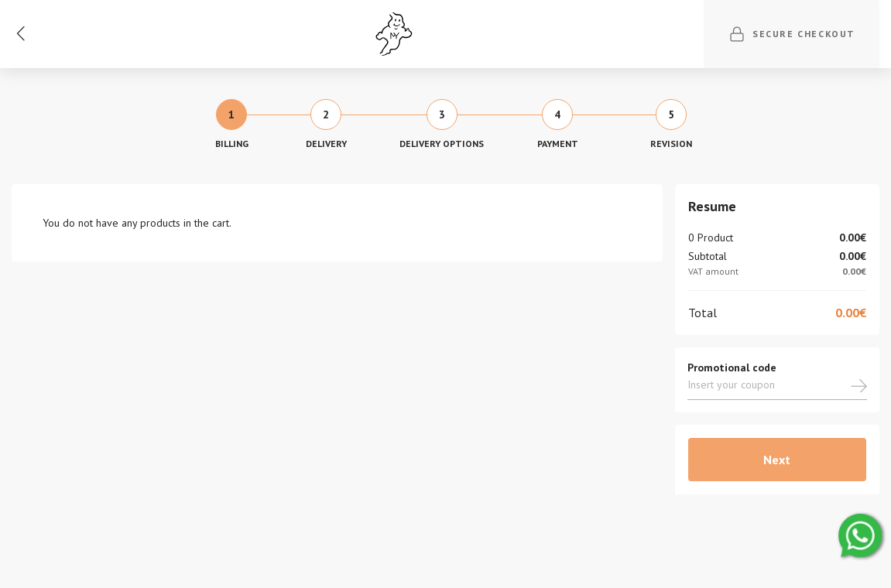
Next (777, 460)
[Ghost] (394, 34)
